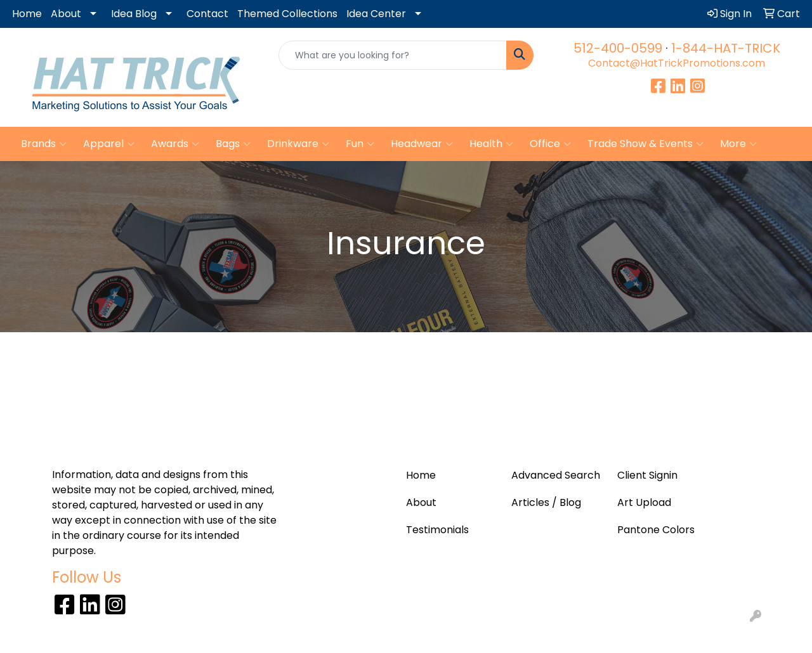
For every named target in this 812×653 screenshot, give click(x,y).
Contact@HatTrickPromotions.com (677, 63)
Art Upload (644, 502)
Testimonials (437, 530)
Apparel (109, 144)
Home (27, 14)
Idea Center (376, 14)
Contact (207, 14)
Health (491, 144)
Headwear (422, 144)
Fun (360, 144)
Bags (233, 144)
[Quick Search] (393, 55)
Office (550, 144)
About (66, 14)
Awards (175, 144)
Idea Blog (134, 14)
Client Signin (647, 475)
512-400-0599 (618, 48)
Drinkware (298, 144)
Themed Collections (287, 14)
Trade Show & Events (645, 144)
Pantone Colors (656, 530)
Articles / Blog (546, 502)
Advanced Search (556, 475)
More (738, 144)
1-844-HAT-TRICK (726, 48)
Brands (44, 144)
